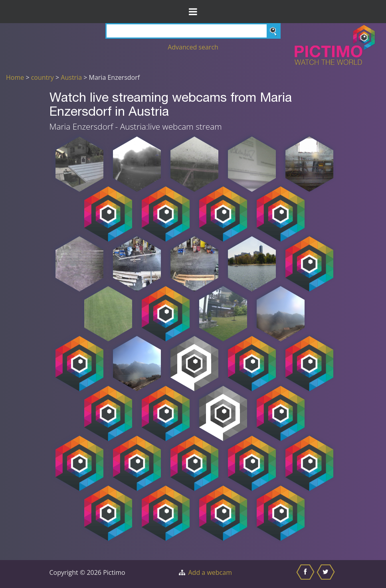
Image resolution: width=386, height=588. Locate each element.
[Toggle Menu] (193, 12)
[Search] (193, 31)
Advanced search (193, 47)
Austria (71, 77)
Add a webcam (210, 572)
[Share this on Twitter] (327, 574)
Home (15, 77)
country (43, 77)
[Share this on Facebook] (306, 574)
